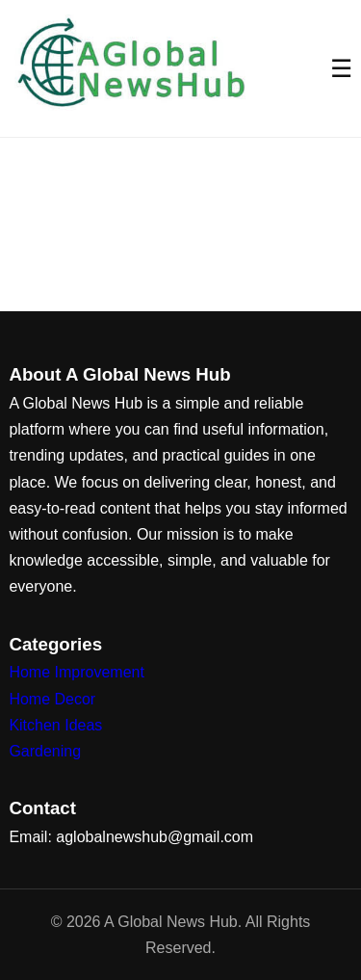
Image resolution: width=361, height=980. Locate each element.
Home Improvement (77, 672)
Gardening (45, 751)
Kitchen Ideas (55, 725)
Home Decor (52, 699)
